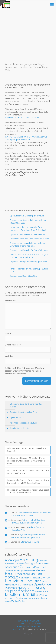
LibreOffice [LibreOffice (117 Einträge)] (33, 581)
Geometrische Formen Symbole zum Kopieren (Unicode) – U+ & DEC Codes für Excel (28, 482)
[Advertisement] (28, 38)
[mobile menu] (52, 4)
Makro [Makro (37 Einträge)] (8, 585)
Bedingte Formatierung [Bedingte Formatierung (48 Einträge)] (38, 563)
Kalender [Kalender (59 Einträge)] (45, 577)
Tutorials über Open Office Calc (24, 276)
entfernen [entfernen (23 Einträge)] (29, 571)
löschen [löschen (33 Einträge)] (46, 581)
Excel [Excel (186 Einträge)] (10, 574)
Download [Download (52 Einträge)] (40, 567)
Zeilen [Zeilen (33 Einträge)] (8, 601)
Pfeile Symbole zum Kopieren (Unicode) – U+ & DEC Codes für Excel (28, 472)
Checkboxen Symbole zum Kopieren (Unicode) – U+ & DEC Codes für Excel (28, 491)
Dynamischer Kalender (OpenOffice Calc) (28, 234)
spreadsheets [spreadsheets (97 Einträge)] (24, 591)
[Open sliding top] (3, 3)
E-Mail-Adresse (13, 345)
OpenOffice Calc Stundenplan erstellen (27, 216)
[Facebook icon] (25, 634)
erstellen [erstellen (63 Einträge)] (39, 570)
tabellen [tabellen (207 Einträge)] (12, 594)
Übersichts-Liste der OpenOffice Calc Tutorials (30, 239)
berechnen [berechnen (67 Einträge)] (12, 567)
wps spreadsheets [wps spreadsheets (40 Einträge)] (37, 598)
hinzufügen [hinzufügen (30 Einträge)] (24, 578)
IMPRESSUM (33, 621)
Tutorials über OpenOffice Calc (23, 412)
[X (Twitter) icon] (28, 634)
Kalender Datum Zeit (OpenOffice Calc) (23, 118)
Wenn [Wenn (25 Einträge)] (7, 598)
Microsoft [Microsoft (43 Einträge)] (28, 585)
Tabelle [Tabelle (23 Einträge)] (45, 591)
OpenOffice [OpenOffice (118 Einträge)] (42, 584)
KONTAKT (22, 621)
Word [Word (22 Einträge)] (26, 598)
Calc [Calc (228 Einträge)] (24, 567)
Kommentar (11, 301)
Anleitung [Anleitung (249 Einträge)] (29, 560)
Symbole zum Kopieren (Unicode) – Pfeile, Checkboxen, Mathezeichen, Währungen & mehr (26, 461)
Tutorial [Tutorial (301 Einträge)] (28, 594)
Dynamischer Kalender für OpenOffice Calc (29, 250)
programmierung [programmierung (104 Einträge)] (32, 588)
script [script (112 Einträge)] (9, 591)
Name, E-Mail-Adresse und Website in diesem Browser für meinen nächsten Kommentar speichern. (25, 371)
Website (9, 356)
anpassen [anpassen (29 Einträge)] (43, 561)
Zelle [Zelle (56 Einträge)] (14, 601)
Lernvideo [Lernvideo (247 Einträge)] (15, 581)
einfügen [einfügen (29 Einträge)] (21, 571)
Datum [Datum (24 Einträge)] (31, 567)
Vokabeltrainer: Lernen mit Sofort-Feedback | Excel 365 (27, 450)
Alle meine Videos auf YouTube (24, 423)
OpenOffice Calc (17, 417)
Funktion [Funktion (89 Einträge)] (36, 574)
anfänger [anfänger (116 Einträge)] (12, 560)
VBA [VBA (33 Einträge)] (38, 595)
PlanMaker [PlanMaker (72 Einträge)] (12, 588)
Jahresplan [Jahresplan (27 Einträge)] (34, 578)
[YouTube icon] (31, 634)
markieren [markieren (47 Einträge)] (17, 585)
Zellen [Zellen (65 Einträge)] (22, 601)
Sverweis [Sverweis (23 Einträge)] (38, 591)
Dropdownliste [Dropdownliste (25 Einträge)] (11, 571)
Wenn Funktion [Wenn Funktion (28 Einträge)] (17, 598)
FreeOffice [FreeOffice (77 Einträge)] (22, 574)
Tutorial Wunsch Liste (19, 428)
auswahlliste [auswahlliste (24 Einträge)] (20, 564)
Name (8, 333)
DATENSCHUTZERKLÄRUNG (29, 624)
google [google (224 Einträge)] (12, 577)
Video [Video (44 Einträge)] (44, 595)
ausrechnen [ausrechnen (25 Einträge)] (10, 564)
